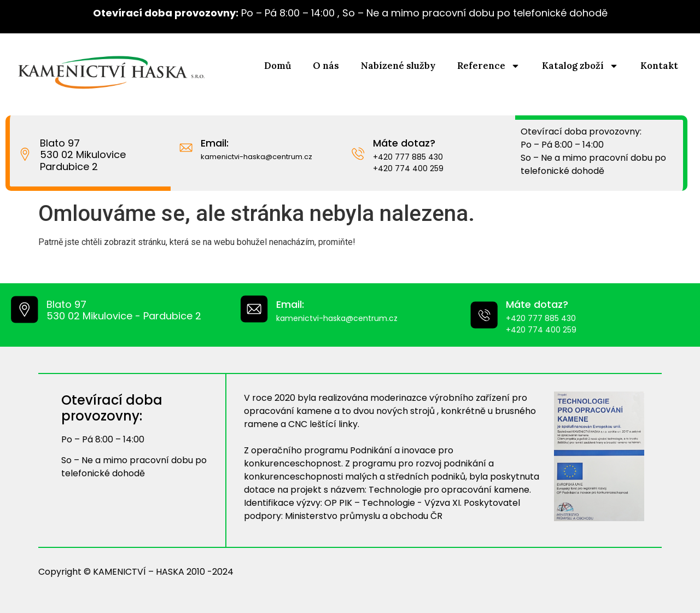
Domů (278, 66)
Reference (489, 66)
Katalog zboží (580, 66)
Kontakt (659, 66)
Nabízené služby (398, 66)
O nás (326, 66)
